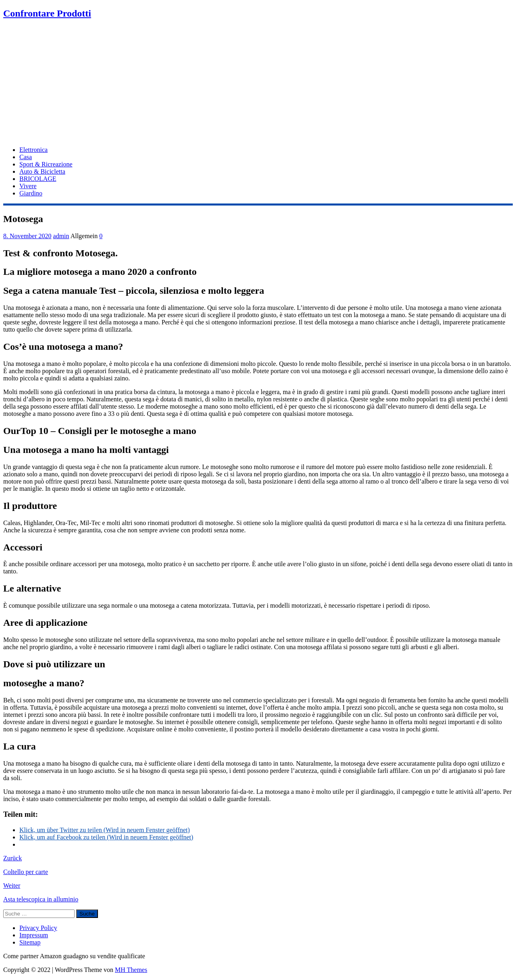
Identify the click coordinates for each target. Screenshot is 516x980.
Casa (26, 157)
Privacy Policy (38, 928)
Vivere (28, 186)
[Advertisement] (258, 83)
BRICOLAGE (38, 179)
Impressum (34, 935)
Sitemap (30, 942)
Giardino (31, 193)
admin (61, 236)
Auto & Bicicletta (42, 171)
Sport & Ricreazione (46, 164)
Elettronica (33, 150)
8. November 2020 (27, 236)
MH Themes (131, 970)
